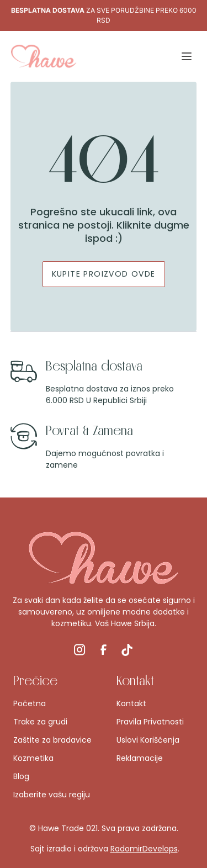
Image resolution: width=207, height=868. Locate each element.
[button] (187, 56)
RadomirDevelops (144, 849)
